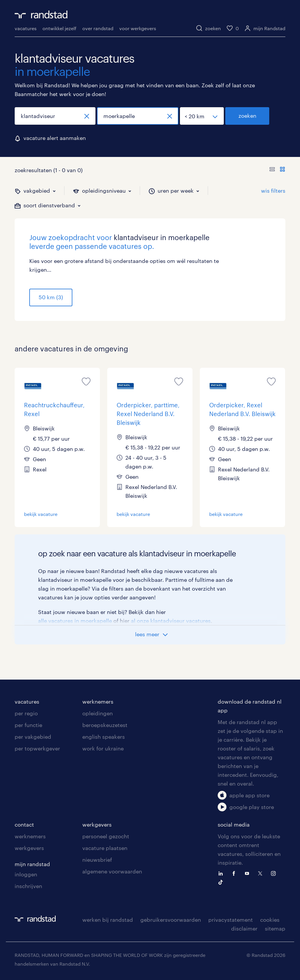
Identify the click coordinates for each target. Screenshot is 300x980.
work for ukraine (103, 748)
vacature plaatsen (105, 848)
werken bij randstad (108, 920)
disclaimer (244, 928)
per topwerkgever (37, 748)
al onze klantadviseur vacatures (171, 621)
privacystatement (231, 920)
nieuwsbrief (97, 860)
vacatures (26, 28)
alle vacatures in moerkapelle (75, 621)
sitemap (275, 928)
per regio (26, 713)
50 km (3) (51, 297)
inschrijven (28, 886)
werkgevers (29, 848)
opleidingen (98, 713)
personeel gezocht (106, 836)
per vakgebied (33, 737)
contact (24, 825)
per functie (28, 725)
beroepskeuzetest (105, 725)
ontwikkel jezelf (59, 28)
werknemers (98, 702)
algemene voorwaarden (112, 871)
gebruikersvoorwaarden (171, 920)
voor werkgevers (138, 28)
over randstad (98, 28)
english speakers (104, 737)
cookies (270, 920)
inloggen (26, 874)
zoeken (247, 116)
